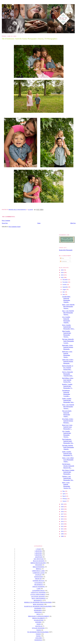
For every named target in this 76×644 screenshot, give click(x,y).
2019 (62, 509)
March (64, 496)
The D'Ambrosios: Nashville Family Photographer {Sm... (68, 441)
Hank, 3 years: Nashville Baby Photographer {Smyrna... (68, 306)
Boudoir (39, 565)
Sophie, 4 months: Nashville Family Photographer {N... (67, 454)
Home (39, 223)
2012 (62, 526)
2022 (62, 277)
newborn (38, 608)
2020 (62, 507)
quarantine (39, 620)
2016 (62, 517)
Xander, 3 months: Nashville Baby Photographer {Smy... (68, 400)
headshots (39, 585)
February (65, 499)
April (64, 494)
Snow (39, 624)
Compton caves (39, 573)
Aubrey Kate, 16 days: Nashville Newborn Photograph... (68, 361)
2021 (62, 504)
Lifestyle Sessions (38, 592)
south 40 (39, 626)
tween (38, 634)
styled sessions (38, 628)
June (64, 294)
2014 (62, 521)
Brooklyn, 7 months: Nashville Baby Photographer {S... (67, 386)
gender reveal (39, 581)
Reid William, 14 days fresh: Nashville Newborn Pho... (68, 380)
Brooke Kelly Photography (66, 250)
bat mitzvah (39, 559)
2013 (62, 524)
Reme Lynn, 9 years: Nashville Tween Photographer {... (67, 427)
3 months (38, 551)
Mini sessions (38, 604)
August (64, 289)
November (65, 282)
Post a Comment (6, 221)
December (65, 280)
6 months (38, 553)
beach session (39, 561)
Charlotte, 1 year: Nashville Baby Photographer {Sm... (68, 478)
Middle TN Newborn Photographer (38, 602)
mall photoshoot (39, 598)
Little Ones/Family (38, 594)
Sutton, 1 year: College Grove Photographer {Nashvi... (68, 460)
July (64, 292)
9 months (38, 555)
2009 (62, 534)
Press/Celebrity (39, 618)
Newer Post (5, 223)
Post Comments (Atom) (15, 227)
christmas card (38, 571)
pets (38, 614)
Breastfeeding (39, 567)
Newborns (38, 610)
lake (39, 589)
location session (38, 596)
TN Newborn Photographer (38, 632)
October (65, 285)
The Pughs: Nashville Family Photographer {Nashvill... (68, 447)
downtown (39, 577)
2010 (62, 531)
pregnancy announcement (39, 616)
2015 (62, 519)
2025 (62, 270)
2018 (62, 512)
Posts (62, 258)
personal (38, 612)
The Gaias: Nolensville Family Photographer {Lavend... (68, 341)
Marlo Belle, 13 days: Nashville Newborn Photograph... (68, 347)
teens (39, 630)
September (65, 287)
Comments (63, 261)
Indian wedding (39, 587)
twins (38, 636)
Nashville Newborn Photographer (38, 606)
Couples (38, 575)
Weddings (38, 640)
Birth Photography (38, 563)
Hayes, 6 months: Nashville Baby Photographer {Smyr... (68, 327)
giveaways (39, 583)
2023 (62, 275)
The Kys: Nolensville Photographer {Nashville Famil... (68, 374)
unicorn (39, 638)
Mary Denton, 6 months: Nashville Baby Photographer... (68, 472)
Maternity (38, 600)
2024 (62, 272)
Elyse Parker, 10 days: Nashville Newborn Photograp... (68, 421)
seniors (38, 622)
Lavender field (38, 591)
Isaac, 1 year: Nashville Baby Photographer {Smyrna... (68, 313)
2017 (62, 514)
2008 (62, 536)
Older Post (73, 223)
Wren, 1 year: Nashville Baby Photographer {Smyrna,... (68, 407)
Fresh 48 (38, 579)
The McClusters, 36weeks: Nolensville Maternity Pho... (68, 466)
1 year (38, 549)
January (65, 501)
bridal (39, 569)
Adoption (39, 557)
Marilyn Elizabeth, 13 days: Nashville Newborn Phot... (68, 368)
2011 (62, 529)
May (64, 491)
